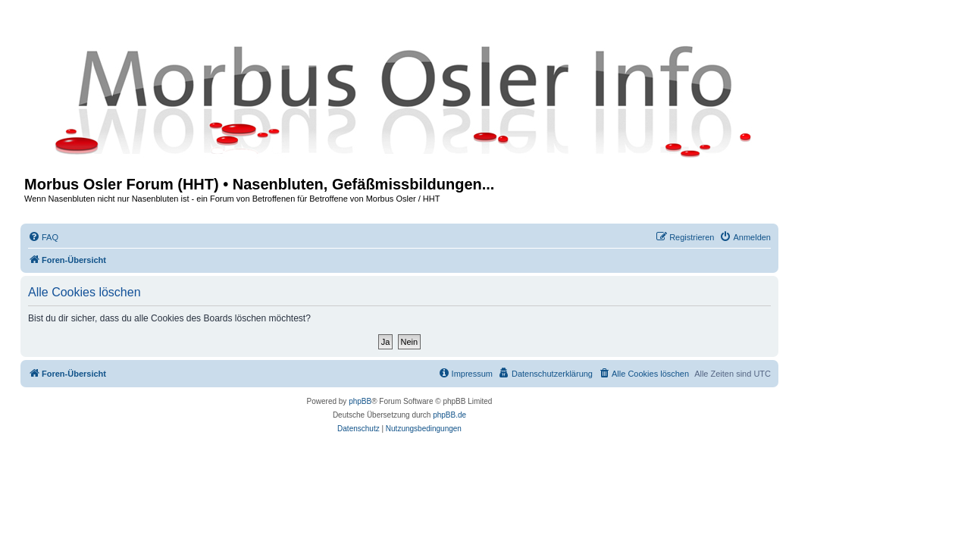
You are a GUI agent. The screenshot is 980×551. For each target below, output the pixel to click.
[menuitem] (43, 237)
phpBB (360, 401)
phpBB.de (449, 415)
